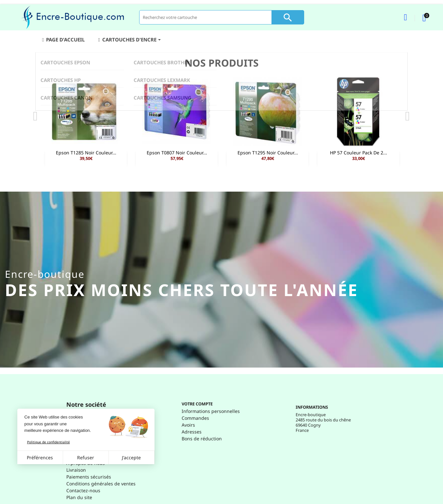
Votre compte (197, 404)
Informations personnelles (211, 411)
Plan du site (79, 497)
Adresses (192, 432)
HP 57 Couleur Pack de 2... (359, 153)
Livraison (76, 470)
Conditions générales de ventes (101, 484)
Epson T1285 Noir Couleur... (86, 153)
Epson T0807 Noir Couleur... (177, 153)
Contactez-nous (83, 490)
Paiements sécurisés (89, 477)
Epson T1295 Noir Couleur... (268, 153)
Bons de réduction (202, 439)
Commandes (195, 418)
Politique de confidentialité (49, 442)
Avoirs (188, 425)
